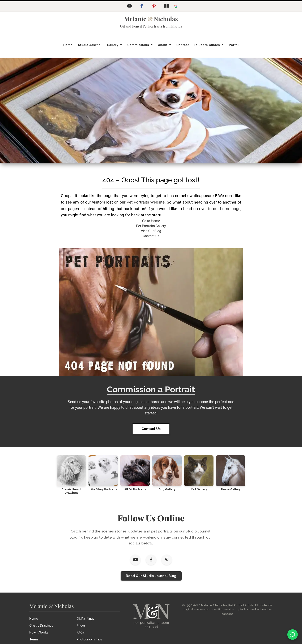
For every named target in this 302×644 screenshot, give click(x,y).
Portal (234, 45)
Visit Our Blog (151, 231)
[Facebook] (142, 7)
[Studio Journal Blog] (166, 7)
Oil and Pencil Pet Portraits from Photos (151, 26)
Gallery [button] (113, 45)
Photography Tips (89, 639)
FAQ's (81, 632)
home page (230, 209)
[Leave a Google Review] (176, 7)
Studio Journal (90, 45)
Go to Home (151, 221)
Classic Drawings (41, 625)
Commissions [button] (139, 45)
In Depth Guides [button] (208, 45)
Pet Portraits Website (146, 202)
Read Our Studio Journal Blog (151, 576)
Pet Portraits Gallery (151, 226)
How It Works (39, 632)
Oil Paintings (85, 618)
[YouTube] (129, 7)
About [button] (163, 45)
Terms (34, 639)
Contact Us (151, 236)
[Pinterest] (154, 7)
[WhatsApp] (293, 635)
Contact (183, 45)
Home (68, 45)
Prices (81, 625)
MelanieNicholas (151, 19)
